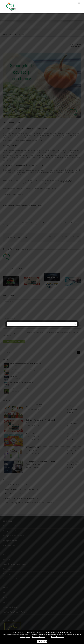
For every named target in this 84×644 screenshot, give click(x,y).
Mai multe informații (58, 637)
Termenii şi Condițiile (39, 637)
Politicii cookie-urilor (41, 635)
